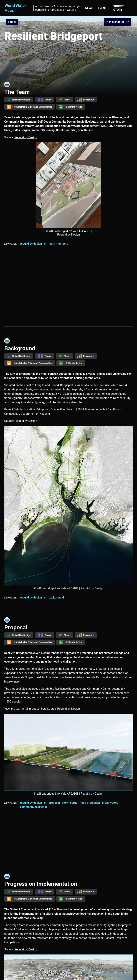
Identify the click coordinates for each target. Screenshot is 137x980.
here (44, 709)
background (56, 598)
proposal (54, 803)
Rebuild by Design (19, 100)
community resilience (34, 807)
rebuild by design (31, 244)
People (45, 100)
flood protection (90, 803)
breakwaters (110, 803)
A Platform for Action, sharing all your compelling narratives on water (59, 8)
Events (103, 8)
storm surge (70, 803)
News (89, 8)
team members (58, 244)
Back (13, 22)
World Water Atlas (15, 8)
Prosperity (86, 100)
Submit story (119, 8)
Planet (64, 100)
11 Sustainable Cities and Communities (30, 107)
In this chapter (115, 22)
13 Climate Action (71, 107)
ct (45, 244)
